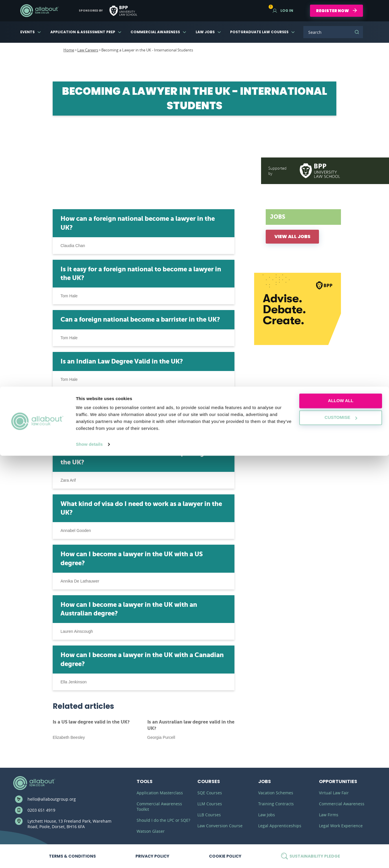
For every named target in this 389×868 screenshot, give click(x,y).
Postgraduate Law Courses (259, 32)
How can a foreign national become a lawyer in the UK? (138, 223)
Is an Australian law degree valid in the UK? (191, 725)
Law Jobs (205, 32)
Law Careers (88, 50)
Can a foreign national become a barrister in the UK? (140, 319)
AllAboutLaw (39, 11)
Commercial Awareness (155, 32)
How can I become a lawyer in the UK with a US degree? (132, 558)
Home (69, 50)
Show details (89, 857)
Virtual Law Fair (334, 793)
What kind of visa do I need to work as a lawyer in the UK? (141, 508)
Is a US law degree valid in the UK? (91, 722)
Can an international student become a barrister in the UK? (143, 407)
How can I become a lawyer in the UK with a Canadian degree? (142, 659)
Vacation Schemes (276, 793)
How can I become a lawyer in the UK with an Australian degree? (129, 609)
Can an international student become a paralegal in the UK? (139, 458)
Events (27, 32)
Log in (283, 11)
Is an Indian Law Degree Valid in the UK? (122, 361)
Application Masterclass (160, 793)
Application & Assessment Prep (83, 32)
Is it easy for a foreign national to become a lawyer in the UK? (141, 273)
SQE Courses (210, 793)
